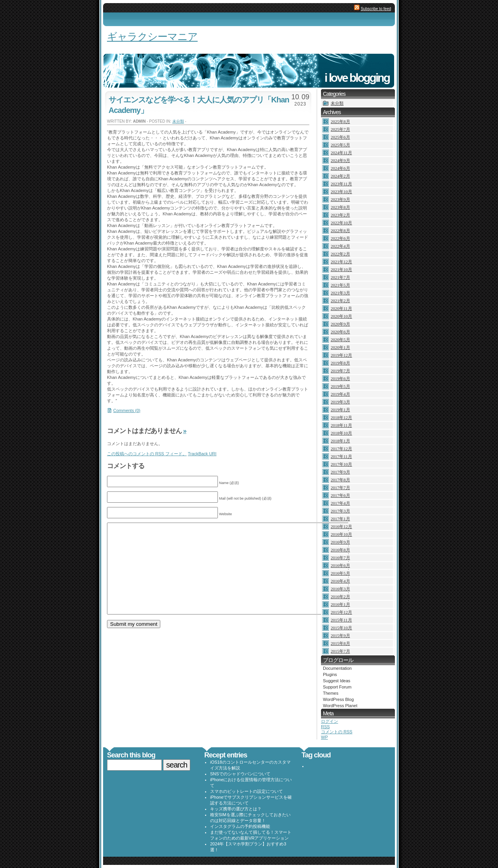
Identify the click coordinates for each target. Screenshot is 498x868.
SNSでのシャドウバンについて (240, 774)
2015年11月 (341, 620)
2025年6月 (340, 137)
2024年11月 (341, 153)
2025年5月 (340, 145)
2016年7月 (340, 558)
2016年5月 (340, 573)
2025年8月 (340, 121)
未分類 (178, 121)
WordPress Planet (340, 706)
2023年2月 (340, 215)
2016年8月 (340, 550)
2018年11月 (341, 425)
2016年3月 (340, 589)
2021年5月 (340, 285)
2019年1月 (340, 410)
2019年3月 (340, 402)
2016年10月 (341, 534)
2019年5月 (340, 386)
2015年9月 (340, 636)
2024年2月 (340, 176)
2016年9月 (340, 542)
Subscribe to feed (376, 9)
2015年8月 (340, 643)
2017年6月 (340, 495)
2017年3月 (340, 511)
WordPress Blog (338, 699)
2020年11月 (341, 308)
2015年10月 (341, 628)
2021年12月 (341, 262)
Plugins (330, 674)
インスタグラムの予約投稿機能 (240, 826)
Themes (331, 693)
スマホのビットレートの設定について (246, 791)
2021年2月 (340, 301)
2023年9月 (340, 199)
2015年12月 (341, 612)
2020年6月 (340, 332)
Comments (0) (127, 410)
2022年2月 (340, 254)
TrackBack (202, 454)
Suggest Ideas (337, 681)
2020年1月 (340, 347)
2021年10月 (341, 269)
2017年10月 (341, 464)
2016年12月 (341, 526)
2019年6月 (340, 379)
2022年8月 (340, 231)
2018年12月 (341, 417)
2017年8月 (340, 480)
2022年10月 (341, 223)
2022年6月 (340, 238)
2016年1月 (340, 604)
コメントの (337, 732)
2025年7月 (340, 129)
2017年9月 (340, 472)
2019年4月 (340, 394)
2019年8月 (340, 363)
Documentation (337, 668)
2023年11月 (341, 184)
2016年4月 (340, 581)
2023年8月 (340, 207)
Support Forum (337, 687)
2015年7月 (340, 651)
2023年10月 (341, 192)
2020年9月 (340, 324)
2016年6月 (340, 565)
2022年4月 (340, 246)
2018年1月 (340, 441)
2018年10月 (341, 433)
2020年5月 (340, 340)
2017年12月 (341, 449)
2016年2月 (340, 597)
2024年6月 (340, 168)
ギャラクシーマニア (152, 37)
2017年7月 (340, 488)
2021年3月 (340, 293)
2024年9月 (340, 160)
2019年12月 (341, 355)
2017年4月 (340, 503)
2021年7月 (340, 277)
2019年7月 (340, 371)
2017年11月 (341, 456)
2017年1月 (340, 519)
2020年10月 (341, 316)
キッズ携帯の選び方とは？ (236, 809)
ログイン (330, 721)
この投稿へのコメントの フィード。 (147, 454)
